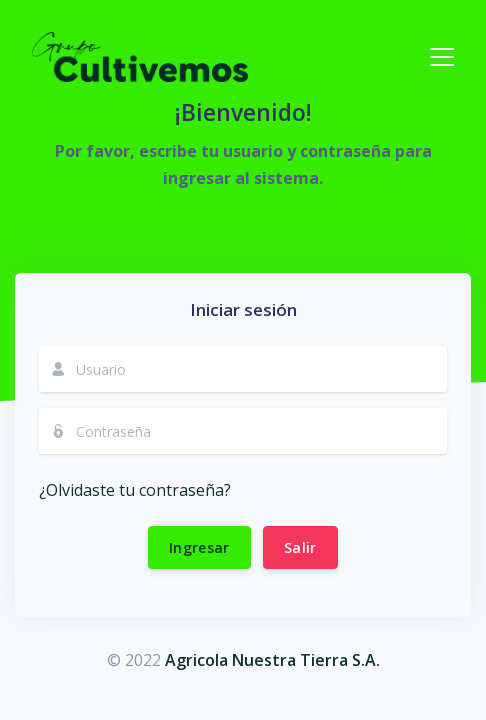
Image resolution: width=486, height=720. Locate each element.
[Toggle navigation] (442, 57)
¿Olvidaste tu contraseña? (135, 490)
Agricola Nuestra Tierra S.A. (272, 660)
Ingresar (199, 547)
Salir (300, 547)
